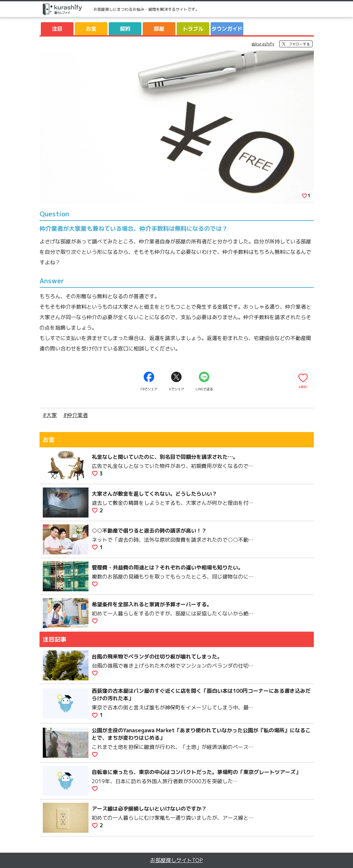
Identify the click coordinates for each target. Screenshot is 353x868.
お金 (91, 29)
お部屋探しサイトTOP (176, 860)
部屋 (159, 29)
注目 (57, 29)
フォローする (299, 44)
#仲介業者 (76, 415)
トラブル (193, 29)
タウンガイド (227, 29)
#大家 (50, 415)
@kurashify (263, 44)
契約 (125, 29)
